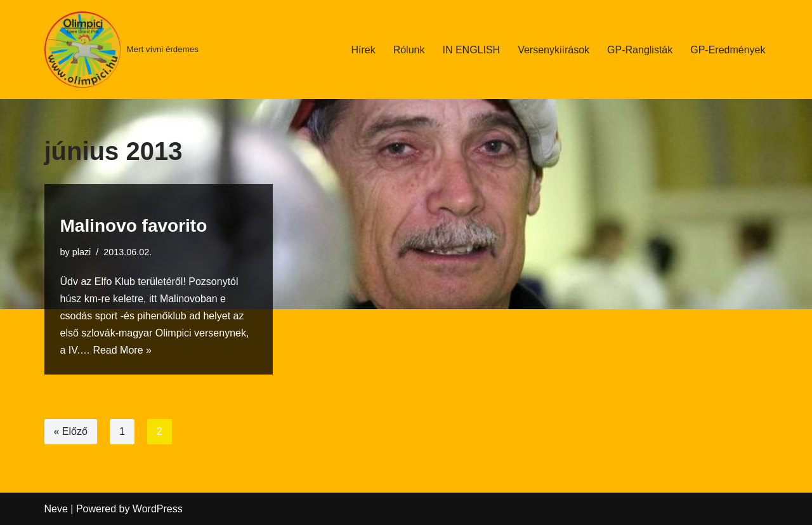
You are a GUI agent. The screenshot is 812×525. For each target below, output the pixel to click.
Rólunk (409, 50)
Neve (56, 509)
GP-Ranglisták (640, 50)
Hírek (363, 50)
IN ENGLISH (471, 50)
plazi (82, 252)
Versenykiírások (553, 50)
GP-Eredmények (728, 50)
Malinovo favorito (134, 226)
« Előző (71, 431)
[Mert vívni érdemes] (121, 50)
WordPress (158, 509)
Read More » (122, 350)
